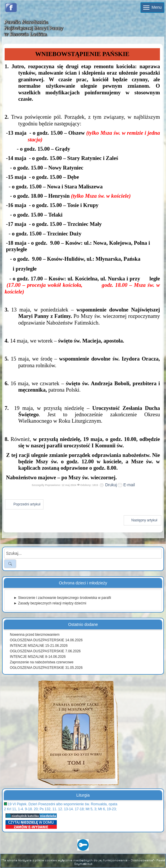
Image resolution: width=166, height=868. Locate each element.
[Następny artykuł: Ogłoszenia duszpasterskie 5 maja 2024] (143, 520)
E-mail (126, 485)
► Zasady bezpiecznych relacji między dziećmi (50, 603)
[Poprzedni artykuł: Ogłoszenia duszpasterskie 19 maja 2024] (24, 504)
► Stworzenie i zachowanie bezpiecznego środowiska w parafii (62, 598)
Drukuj (108, 485)
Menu (152, 7)
